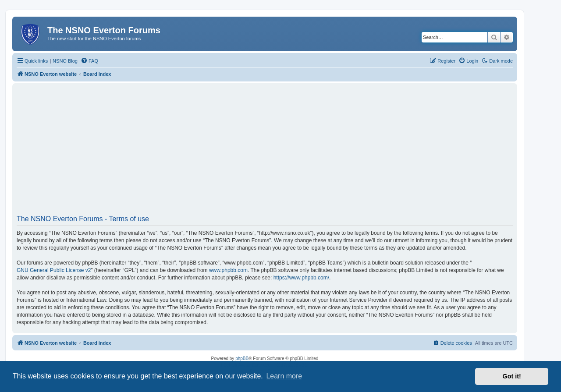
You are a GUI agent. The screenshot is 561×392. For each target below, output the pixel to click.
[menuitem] (89, 61)
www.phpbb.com (228, 270)
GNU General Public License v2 (54, 270)
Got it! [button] (512, 376)
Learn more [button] (284, 376)
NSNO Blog (65, 61)
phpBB (242, 358)
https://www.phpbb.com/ (301, 278)
